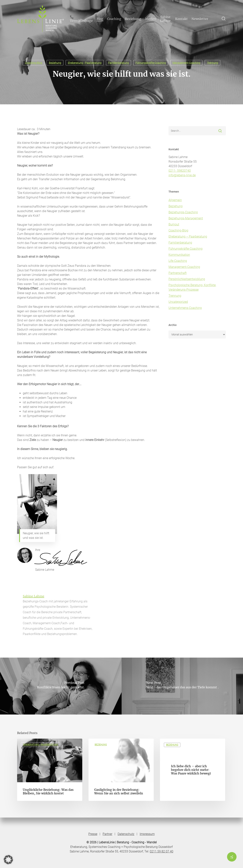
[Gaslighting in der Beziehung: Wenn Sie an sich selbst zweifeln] (121, 770)
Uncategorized (178, 302)
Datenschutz (126, 834)
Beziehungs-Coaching (183, 212)
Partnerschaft (178, 273)
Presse (93, 834)
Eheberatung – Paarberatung (188, 236)
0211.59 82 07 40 (161, 851)
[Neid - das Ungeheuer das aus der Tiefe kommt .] (182, 686)
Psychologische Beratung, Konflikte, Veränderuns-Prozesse (192, 287)
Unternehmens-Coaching (185, 308)
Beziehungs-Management (186, 218)
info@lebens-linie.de (182, 175)
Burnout (174, 224)
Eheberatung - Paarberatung (85, 63)
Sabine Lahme (34, 596)
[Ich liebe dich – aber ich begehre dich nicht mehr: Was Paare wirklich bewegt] (193, 770)
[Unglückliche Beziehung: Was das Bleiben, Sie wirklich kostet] (50, 770)
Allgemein (175, 200)
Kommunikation (179, 255)
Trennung (213, 63)
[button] (8, 860)
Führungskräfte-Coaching (151, 63)
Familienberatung (118, 63)
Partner (107, 834)
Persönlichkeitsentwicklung (187, 279)
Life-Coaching (178, 261)
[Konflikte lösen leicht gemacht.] (61, 686)
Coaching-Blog (34, 63)
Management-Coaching (186, 63)
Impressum (147, 834)
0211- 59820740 (180, 171)
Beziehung (55, 63)
